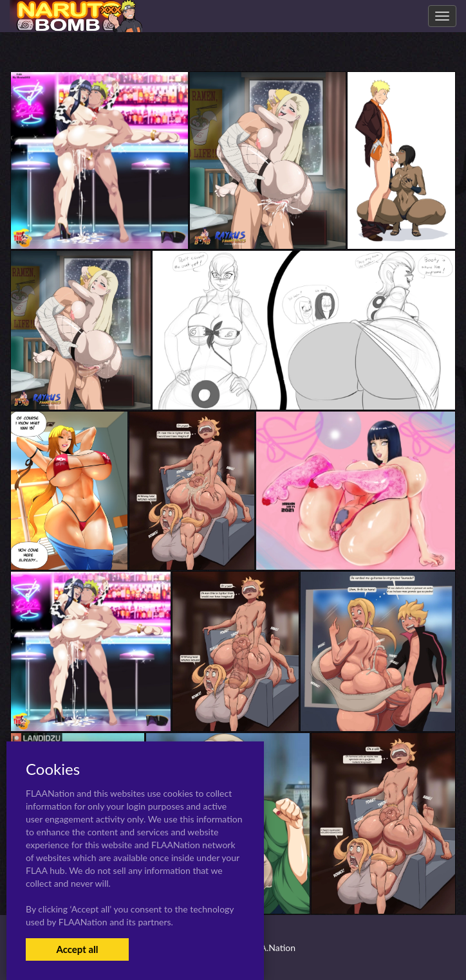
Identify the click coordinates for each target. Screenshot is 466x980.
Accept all (77, 949)
